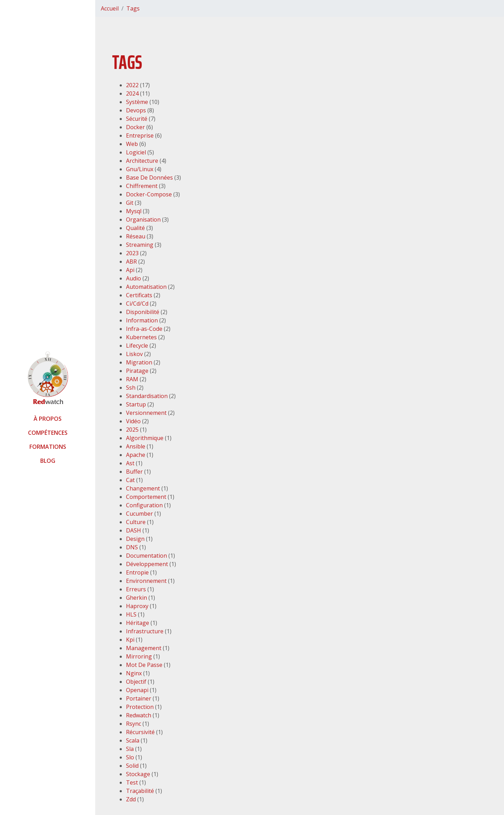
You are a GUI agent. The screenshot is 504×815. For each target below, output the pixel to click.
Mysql (134, 211)
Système (137, 102)
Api (130, 270)
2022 (132, 85)
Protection (140, 707)
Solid (132, 766)
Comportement (146, 497)
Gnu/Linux (140, 169)
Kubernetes (141, 337)
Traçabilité (140, 791)
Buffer (134, 472)
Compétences (48, 433)
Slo (130, 757)
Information (142, 320)
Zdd (131, 799)
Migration (139, 362)
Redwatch (139, 715)
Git (130, 203)
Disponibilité (143, 312)
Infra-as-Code (144, 329)
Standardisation (147, 396)
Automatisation (146, 287)
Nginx (134, 673)
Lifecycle (137, 346)
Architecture (142, 161)
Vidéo (133, 421)
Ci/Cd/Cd (137, 304)
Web (132, 144)
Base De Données (149, 177)
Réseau (136, 236)
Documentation (146, 556)
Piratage (137, 371)
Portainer (139, 698)
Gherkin (136, 598)
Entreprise (140, 135)
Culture (136, 522)
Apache (136, 455)
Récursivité (140, 732)
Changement (143, 488)
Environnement (146, 581)
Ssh (131, 388)
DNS (132, 547)
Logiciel (136, 152)
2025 (132, 430)
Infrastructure (145, 631)
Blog (48, 461)
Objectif (136, 682)
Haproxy (137, 606)
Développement (147, 564)
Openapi (137, 690)
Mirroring (139, 656)
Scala (133, 740)
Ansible (136, 446)
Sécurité (137, 119)
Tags (133, 8)
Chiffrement (142, 186)
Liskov (134, 354)
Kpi (130, 640)
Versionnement (146, 413)
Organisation (143, 220)
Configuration (144, 505)
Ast (130, 463)
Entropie (137, 572)
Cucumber (139, 514)
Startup (136, 404)
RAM (132, 379)
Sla (130, 749)
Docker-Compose (149, 194)
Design (135, 539)
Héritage (138, 623)
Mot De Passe (144, 665)
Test (132, 782)
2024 (132, 93)
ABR (131, 262)
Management (144, 648)
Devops (136, 110)
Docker (135, 127)
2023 (132, 253)
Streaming (140, 245)
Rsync (134, 724)
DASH (134, 530)
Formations (48, 447)
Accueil (110, 8)
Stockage (138, 774)
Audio (134, 278)
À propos (48, 419)
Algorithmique (145, 438)
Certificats (139, 295)
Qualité (135, 228)
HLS (131, 614)
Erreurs (136, 589)
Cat (130, 480)
